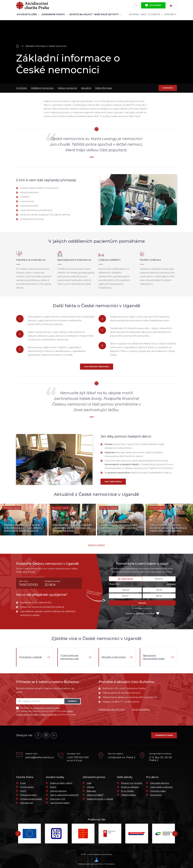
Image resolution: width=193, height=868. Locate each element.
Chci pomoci (156, 795)
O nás (23, 783)
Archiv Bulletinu (141, 710)
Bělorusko (91, 791)
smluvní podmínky (49, 715)
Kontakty (170, 17)
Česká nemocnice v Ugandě (100, 799)
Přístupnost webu (28, 795)
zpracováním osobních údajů (47, 708)
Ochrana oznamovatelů (31, 799)
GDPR (23, 791)
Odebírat (72, 701)
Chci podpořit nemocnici (97, 367)
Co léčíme (21, 88)
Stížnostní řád (26, 803)
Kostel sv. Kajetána (130, 787)
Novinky (134, 17)
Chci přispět (153, 6)
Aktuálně (86, 88)
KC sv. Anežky (127, 791)
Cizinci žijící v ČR (57, 799)
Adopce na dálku (95, 795)
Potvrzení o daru (158, 791)
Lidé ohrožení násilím (60, 803)
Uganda (90, 787)
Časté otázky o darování (161, 787)
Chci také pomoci (113, 482)
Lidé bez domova (58, 791)
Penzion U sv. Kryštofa (132, 783)
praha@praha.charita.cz (39, 757)
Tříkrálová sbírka (128, 795)
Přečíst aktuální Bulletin (112, 710)
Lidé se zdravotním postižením (64, 795)
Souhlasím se (38, 708)
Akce (143, 17)
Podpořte (168, 88)
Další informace (104, 88)
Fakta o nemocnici (67, 88)
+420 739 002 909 (78, 757)
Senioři (53, 787)
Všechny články (96, 545)
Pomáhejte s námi (164, 735)
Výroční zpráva (27, 787)
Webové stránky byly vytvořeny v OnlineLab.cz (97, 861)
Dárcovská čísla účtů (160, 783)
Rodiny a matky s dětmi (61, 783)
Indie (89, 783)
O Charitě (155, 17)
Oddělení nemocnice (42, 88)
